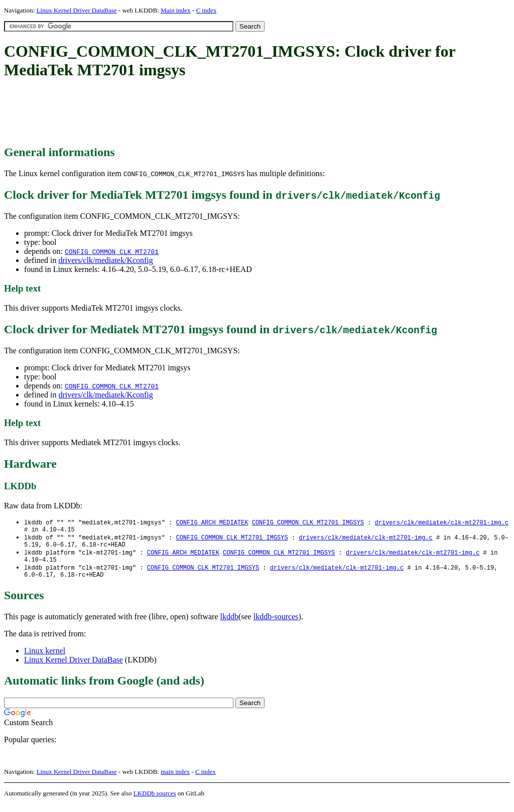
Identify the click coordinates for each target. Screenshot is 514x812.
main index (175, 780)
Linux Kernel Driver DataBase (77, 10)
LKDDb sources (155, 801)
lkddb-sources (276, 625)
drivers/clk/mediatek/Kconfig (105, 260)
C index (206, 10)
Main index (176, 10)
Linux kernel (45, 659)
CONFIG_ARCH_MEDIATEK (212, 523)
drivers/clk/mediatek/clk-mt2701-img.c (441, 523)
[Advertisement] (187, 113)
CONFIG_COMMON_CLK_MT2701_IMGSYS (308, 523)
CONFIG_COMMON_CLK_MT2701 (112, 251)
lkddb (229, 625)
